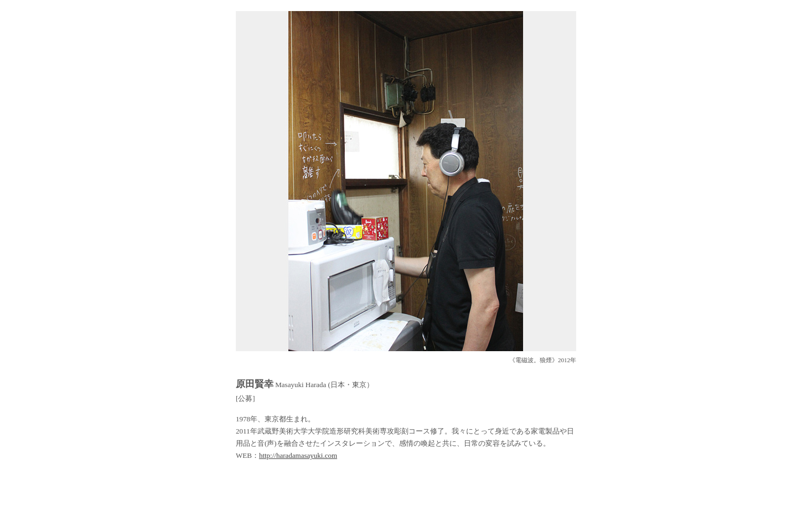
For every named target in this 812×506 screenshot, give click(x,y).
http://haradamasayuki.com (298, 455)
